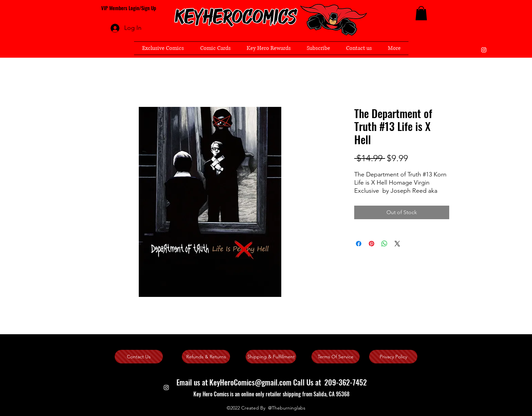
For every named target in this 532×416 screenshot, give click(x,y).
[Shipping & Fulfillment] (271, 357)
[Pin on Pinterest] (372, 244)
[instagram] (484, 50)
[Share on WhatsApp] (384, 244)
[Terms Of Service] (336, 357)
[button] (421, 13)
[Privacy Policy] (393, 357)
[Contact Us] (139, 357)
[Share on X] (397, 244)
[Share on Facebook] (359, 244)
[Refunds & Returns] (206, 357)
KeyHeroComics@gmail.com (250, 382)
